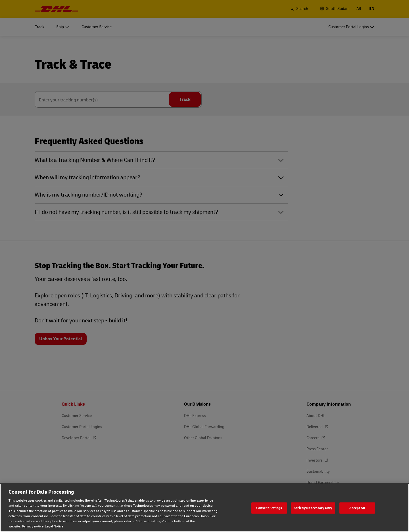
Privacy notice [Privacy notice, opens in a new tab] (33, 526)
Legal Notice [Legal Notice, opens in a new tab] (54, 526)
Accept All (357, 508)
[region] (204, 508)
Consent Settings (269, 508)
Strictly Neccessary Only (313, 508)
